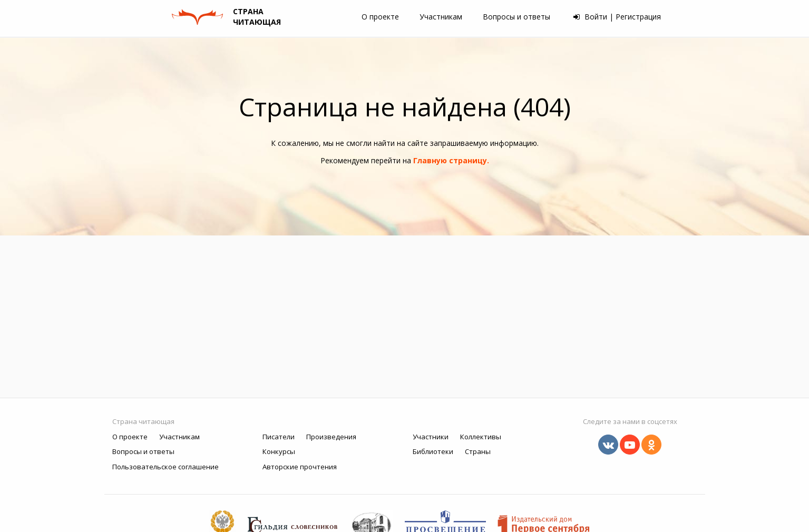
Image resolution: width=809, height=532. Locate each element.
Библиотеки (433, 451)
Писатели (279, 437)
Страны (478, 451)
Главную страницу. (451, 160)
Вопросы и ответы (516, 17)
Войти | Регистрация (617, 17)
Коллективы (481, 437)
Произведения (331, 437)
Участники (431, 437)
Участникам (441, 17)
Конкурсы (279, 451)
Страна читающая (143, 421)
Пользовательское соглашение (165, 467)
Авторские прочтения (300, 467)
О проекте (380, 17)
